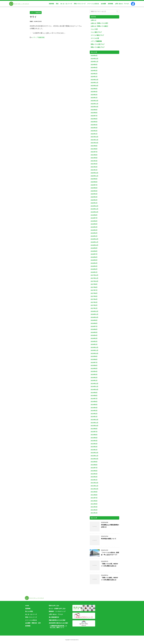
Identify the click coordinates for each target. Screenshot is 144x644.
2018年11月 (94, 242)
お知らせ (93, 20)
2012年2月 (94, 477)
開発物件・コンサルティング (57, 611)
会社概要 (103, 4)
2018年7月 (94, 254)
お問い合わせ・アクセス (122, 4)
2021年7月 (94, 152)
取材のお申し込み (54, 606)
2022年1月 (94, 134)
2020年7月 (94, 185)
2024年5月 (94, 65)
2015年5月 (94, 369)
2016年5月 (94, 332)
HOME (27, 606)
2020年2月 (94, 200)
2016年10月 (94, 317)
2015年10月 (94, 353)
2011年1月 (94, 513)
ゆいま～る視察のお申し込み (57, 609)
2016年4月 (94, 335)
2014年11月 (94, 387)
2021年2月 (94, 167)
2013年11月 (94, 423)
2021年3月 (94, 164)
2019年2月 (94, 233)
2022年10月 (94, 107)
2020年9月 (94, 179)
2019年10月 (94, 212)
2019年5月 (94, 224)
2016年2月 (94, 341)
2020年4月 (94, 194)
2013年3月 (94, 444)
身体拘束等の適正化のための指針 (58, 623)
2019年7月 (94, 218)
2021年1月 (94, 170)
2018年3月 (94, 266)
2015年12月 (94, 347)
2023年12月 (94, 80)
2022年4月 (94, 125)
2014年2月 (94, 414)
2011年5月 (94, 504)
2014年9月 (94, 393)
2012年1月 (94, 480)
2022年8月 (94, 113)
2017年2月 (94, 305)
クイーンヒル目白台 (93, 4)
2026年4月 (94, 56)
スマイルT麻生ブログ (97, 35)
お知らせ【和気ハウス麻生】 (100, 26)
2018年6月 (94, 257)
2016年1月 (94, 344)
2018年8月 (94, 251)
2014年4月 (94, 408)
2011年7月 (94, 498)
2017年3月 (94, 302)
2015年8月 (94, 359)
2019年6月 (94, 221)
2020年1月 (94, 203)
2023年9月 (94, 89)
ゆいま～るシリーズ (66, 4)
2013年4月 (94, 441)
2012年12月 (94, 453)
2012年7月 (94, 468)
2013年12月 (94, 420)
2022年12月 (94, 101)
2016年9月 (94, 320)
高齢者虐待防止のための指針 (57, 620)
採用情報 (110, 4)
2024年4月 (94, 68)
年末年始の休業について (109, 539)
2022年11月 (94, 104)
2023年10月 (94, 86)
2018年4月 (94, 263)
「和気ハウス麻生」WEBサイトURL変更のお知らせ (110, 579)
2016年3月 (94, 338)
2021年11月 (94, 140)
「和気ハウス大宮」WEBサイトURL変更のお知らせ (110, 565)
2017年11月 (94, 278)
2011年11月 (94, 486)
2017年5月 (94, 296)
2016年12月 (94, 311)
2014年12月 (94, 384)
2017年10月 (94, 281)
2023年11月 (94, 83)
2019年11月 (94, 209)
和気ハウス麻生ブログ (98, 47)
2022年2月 (94, 131)
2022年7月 (94, 116)
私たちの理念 (29, 611)
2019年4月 (94, 227)
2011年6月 (94, 501)
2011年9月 (94, 492)
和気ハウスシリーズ (80, 4)
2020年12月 (94, 173)
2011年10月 (94, 489)
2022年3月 (94, 128)
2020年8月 (94, 182)
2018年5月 (94, 260)
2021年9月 (94, 146)
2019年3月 (94, 230)
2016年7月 (94, 326)
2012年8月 (94, 465)
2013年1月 (94, 450)
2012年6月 (94, 471)
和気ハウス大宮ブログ (98, 44)
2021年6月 (94, 155)
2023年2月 (94, 95)
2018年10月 (94, 245)
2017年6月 (94, 293)
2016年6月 (94, 329)
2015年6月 (94, 365)
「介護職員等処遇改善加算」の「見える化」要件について (58, 627)
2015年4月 (94, 371)
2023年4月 (94, 92)
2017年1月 (94, 308)
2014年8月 (94, 396)
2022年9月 (94, 110)
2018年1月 (94, 272)
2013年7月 (94, 432)
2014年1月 (94, 417)
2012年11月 (94, 456)
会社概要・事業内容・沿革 (33, 623)
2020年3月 (94, 197)
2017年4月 (94, 299)
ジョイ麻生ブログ (96, 32)
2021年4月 (94, 161)
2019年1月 (94, 236)
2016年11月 (94, 314)
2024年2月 (94, 74)
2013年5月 (94, 438)
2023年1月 (94, 98)
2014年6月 (94, 402)
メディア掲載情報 (38, 37)
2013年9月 (94, 429)
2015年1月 (94, 381)
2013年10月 (94, 426)
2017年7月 (94, 290)
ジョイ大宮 (94, 29)
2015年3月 (94, 375)
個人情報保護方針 (54, 617)
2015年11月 (94, 350)
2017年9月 (94, 284)
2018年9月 (94, 248)
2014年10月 (94, 390)
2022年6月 (94, 119)
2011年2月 (94, 510)
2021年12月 (94, 137)
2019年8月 (94, 215)
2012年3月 (94, 474)
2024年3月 (94, 71)
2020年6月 (94, 188)
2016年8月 (94, 323)
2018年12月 (94, 239)
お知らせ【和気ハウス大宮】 (100, 23)
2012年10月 (94, 459)
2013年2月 (94, 447)
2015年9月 (94, 356)
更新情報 (51, 4)
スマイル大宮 (95, 38)
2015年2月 (94, 378)
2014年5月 (94, 405)
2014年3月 (94, 411)
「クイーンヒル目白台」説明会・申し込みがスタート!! (110, 554)
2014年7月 (94, 399)
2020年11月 (94, 176)
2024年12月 (94, 59)
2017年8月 (94, 287)
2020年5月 (94, 191)
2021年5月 (94, 158)
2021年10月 (94, 143)
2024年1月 (94, 77)
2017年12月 (94, 275)
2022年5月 (94, 122)
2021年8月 (94, 149)
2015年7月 (94, 363)
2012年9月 (94, 462)
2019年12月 (94, 206)
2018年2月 (94, 269)
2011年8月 (94, 495)
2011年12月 (94, 483)
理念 (57, 4)
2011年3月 (94, 507)
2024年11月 (94, 62)
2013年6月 (94, 435)
